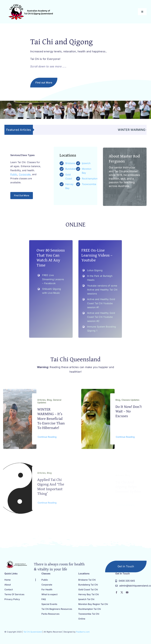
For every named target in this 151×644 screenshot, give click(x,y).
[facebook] (116, 592)
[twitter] (122, 592)
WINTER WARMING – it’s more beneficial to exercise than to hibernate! (51, 420)
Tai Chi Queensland (33, 632)
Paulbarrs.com (83, 632)
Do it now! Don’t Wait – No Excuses (129, 414)
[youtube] (127, 592)
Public (14, 176)
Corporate (25, 176)
